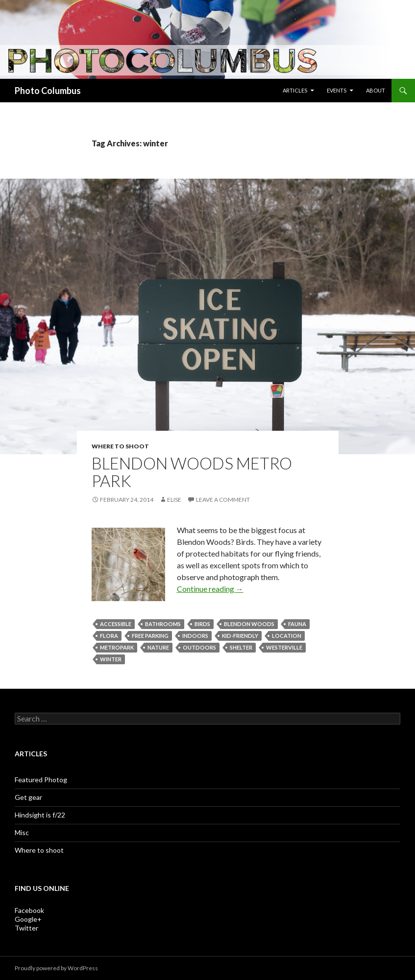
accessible (116, 624)
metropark (117, 647)
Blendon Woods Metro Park (192, 472)
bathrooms (163, 624)
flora (109, 636)
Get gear (28, 797)
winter (111, 659)
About (376, 90)
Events (337, 90)
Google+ (28, 919)
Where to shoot (120, 446)
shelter (241, 647)
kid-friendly (240, 636)
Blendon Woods (249, 624)
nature (158, 647)
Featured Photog (41, 780)
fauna (297, 624)
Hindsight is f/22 (40, 815)
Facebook (29, 910)
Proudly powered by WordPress (56, 968)
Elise (174, 500)
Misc (22, 832)
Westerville (284, 647)
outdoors (199, 647)
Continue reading (210, 589)
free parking (150, 636)
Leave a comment (223, 500)
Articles (295, 90)
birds (202, 624)
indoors (195, 636)
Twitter (26, 928)
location (287, 636)
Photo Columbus (48, 91)
